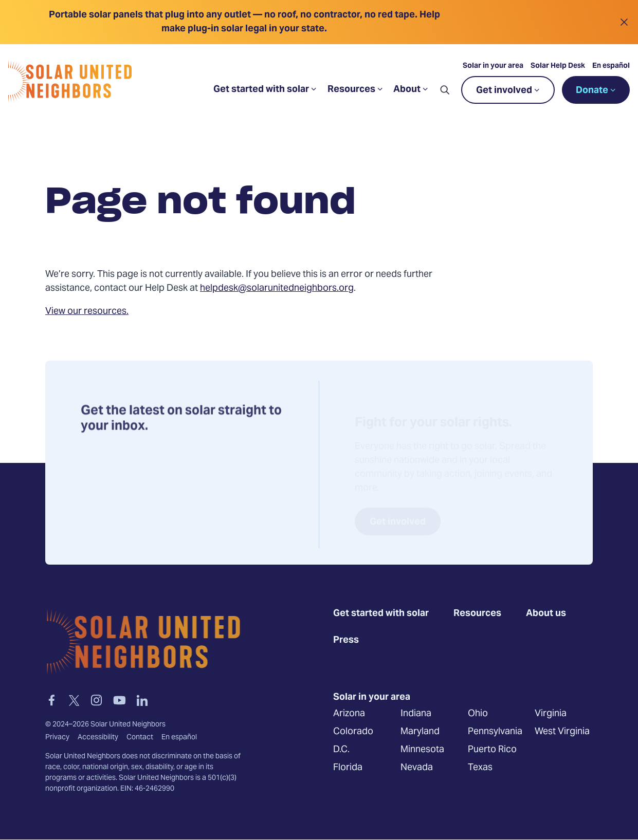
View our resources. (87, 312)
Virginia (551, 714)
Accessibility (98, 738)
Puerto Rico (492, 750)
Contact (140, 738)
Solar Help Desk (558, 66)
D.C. (341, 750)
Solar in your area (493, 66)
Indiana (416, 714)
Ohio (478, 714)
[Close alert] (624, 22)
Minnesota (422, 750)
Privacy (57, 738)
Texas (480, 768)
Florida (348, 768)
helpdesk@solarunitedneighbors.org (277, 288)
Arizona (349, 714)
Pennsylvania (495, 732)
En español (611, 66)
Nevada (417, 768)
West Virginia (562, 732)
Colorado (353, 732)
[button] (445, 90)
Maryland (420, 732)
